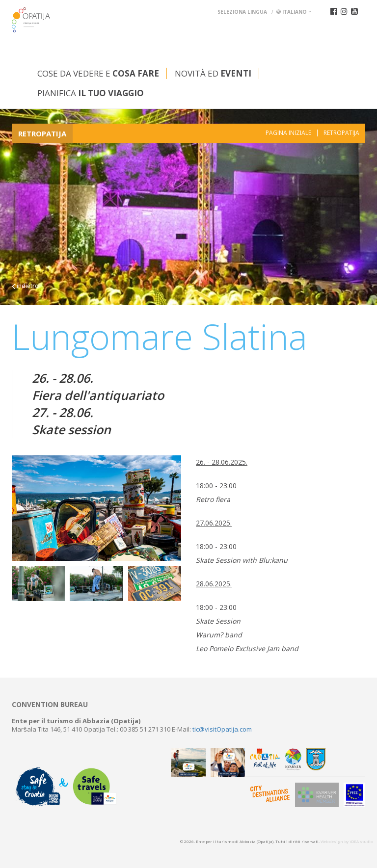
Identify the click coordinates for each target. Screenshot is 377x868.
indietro (25, 286)
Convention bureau (50, 705)
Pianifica (91, 93)
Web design (332, 841)
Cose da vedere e (98, 73)
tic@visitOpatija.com (222, 729)
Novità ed (213, 73)
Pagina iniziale (288, 133)
